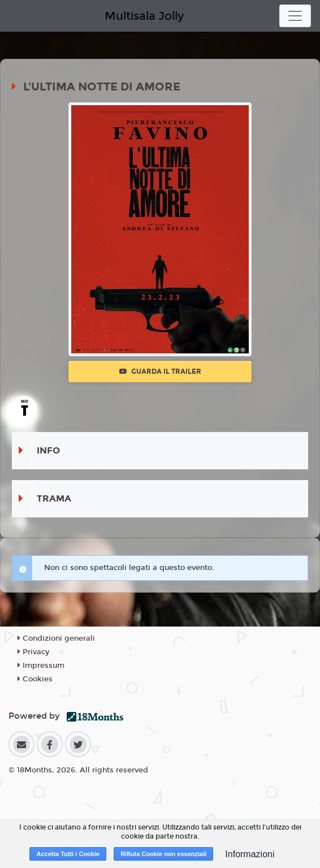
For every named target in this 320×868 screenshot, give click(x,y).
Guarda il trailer (160, 372)
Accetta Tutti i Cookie (68, 854)
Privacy (33, 652)
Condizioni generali (56, 638)
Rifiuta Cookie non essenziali (163, 854)
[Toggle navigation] (295, 16)
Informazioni (250, 854)
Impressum (41, 666)
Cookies (35, 679)
